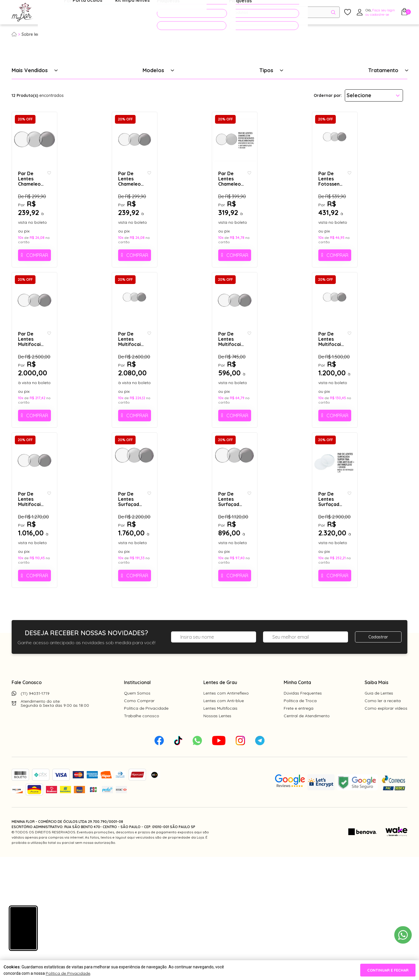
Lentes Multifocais (220, 831)
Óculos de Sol (103, 13)
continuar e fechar (388, 970)
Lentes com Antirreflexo (226, 816)
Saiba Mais (377, 805)
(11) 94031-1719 (35, 816)
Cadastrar (378, 760)
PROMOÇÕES (181, 12)
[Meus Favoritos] (348, 12)
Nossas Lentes (217, 839)
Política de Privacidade (146, 831)
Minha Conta (297, 805)
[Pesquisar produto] (333, 12)
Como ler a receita (383, 824)
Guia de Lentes (379, 816)
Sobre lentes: (34, 34)
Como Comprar (139, 824)
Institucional (137, 805)
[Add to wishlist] (100, 237)
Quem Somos (137, 816)
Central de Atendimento (307, 839)
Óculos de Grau (60, 13)
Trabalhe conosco (142, 839)
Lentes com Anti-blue (224, 824)
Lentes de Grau (220, 805)
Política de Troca (300, 824)
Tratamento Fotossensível (76, 34)
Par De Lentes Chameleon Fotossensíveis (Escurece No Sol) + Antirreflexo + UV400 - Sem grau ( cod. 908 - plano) (156, 243)
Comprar (63, 298)
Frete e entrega (299, 831)
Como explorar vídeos (386, 831)
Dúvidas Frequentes (303, 816)
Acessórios (141, 13)
